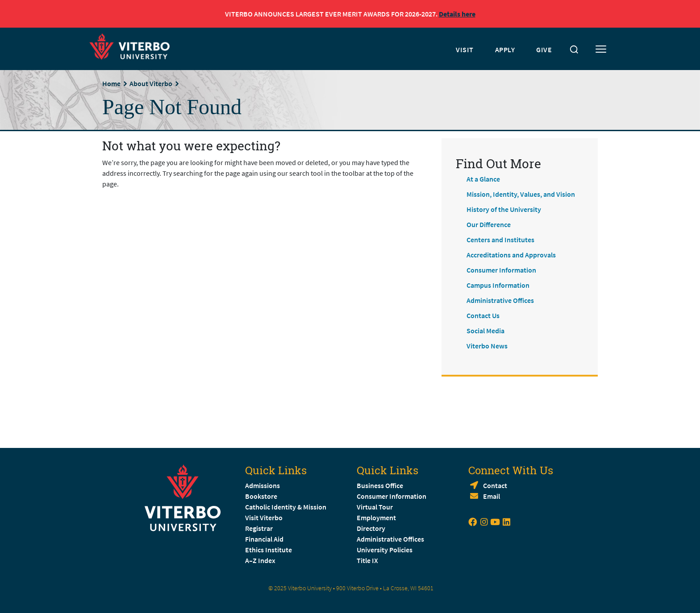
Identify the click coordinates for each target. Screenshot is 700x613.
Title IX (367, 560)
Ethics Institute (269, 550)
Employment (376, 518)
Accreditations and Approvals (511, 255)
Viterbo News (487, 346)
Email (492, 496)
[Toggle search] (574, 50)
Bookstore (261, 496)
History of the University (504, 209)
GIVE (544, 50)
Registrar (259, 528)
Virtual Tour (375, 507)
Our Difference (489, 224)
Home (111, 83)
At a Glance (483, 179)
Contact (495, 485)
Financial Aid (264, 539)
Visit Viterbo (264, 518)
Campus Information (498, 285)
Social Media (485, 331)
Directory (372, 528)
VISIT (465, 50)
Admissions (262, 485)
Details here (457, 14)
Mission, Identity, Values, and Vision (521, 194)
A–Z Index (260, 560)
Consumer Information (501, 270)
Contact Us (483, 315)
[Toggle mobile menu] (601, 50)
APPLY (505, 50)
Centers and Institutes (500, 240)
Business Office (380, 485)
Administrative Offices (500, 300)
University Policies (385, 550)
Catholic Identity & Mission (286, 507)
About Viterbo (151, 83)
